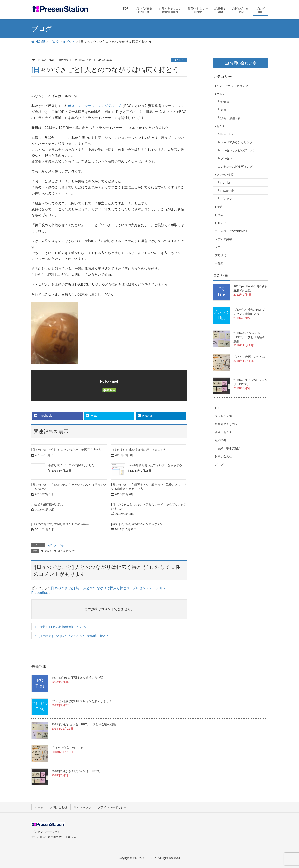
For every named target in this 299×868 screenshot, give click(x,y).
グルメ (48, 551)
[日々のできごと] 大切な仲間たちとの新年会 (60, 524)
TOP (218, 408)
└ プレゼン (225, 158)
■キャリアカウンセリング (231, 86)
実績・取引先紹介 (229, 448)
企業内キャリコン (226, 424)
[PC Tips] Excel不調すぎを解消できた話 (77, 678)
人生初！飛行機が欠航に (47, 504)
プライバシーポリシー (112, 807)
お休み (219, 215)
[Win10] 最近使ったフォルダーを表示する (155, 465)
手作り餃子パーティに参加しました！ (73, 465)
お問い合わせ (223, 456)
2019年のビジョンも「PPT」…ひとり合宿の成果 (249, 337)
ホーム (39, 807)
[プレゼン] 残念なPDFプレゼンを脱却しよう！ (82, 701)
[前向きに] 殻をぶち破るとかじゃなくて (137, 524)
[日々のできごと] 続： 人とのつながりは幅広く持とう (67, 450)
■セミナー (221, 126)
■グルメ (179, 60)
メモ (61, 545)
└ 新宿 (222, 110)
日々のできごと (66, 551)
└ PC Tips (224, 183)
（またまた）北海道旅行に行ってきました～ (140, 450)
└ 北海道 (223, 102)
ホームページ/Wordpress (231, 231)
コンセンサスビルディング (235, 167)
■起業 (218, 207)
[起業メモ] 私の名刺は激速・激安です (63, 627)
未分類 (219, 263)
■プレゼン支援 (224, 175)
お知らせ (220, 223)
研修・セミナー (225, 432)
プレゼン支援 (223, 416)
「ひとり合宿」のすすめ (249, 357)
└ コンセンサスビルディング (236, 150)
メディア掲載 (223, 239)
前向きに (220, 255)
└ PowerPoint (226, 134)
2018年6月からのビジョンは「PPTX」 (77, 771)
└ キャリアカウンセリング (235, 142)
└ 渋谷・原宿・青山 (231, 118)
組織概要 (220, 440)
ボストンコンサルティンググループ (94, 106)
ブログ (219, 464)
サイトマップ (82, 807)
